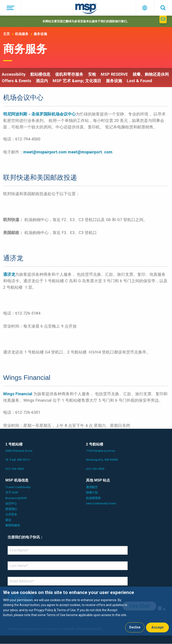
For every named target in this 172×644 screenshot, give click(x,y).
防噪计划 (92, 492)
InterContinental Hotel (101, 503)
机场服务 (22, 34)
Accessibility (14, 74)
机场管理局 (93, 498)
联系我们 (11, 509)
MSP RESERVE (114, 74)
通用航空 (92, 487)
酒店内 (42, 81)
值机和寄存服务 (69, 74)
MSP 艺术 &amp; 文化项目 (77, 81)
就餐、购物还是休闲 (151, 74)
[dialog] (86, 611)
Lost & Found (139, 81)
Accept (157, 627)
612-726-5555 (15, 469)
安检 (92, 74)
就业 (8, 520)
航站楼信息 (40, 74)
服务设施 (40, 34)
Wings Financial (18, 394)
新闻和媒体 (13, 525)
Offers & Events (16, 81)
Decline (135, 627)
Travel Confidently (18, 487)
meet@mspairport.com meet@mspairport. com (68, 152)
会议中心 (11, 503)
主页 (6, 34)
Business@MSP (16, 498)
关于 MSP (12, 492)
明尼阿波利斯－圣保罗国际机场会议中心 (39, 114)
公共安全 (11, 514)
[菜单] (11, 8)
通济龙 (9, 274)
